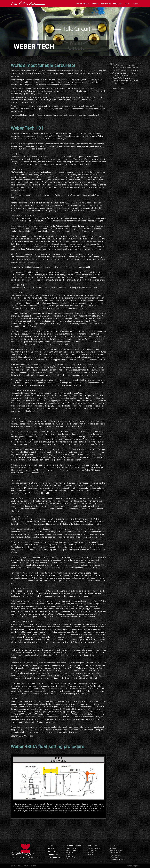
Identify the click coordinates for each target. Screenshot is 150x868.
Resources (117, 3)
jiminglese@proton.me (118, 859)
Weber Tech (91, 854)
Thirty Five (136, 866)
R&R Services (106, 3)
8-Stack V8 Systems (72, 848)
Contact (136, 3)
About (127, 3)
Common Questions (94, 848)
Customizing (70, 852)
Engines (95, 3)
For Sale (68, 854)
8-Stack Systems (83, 3)
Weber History (92, 852)
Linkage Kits (69, 856)
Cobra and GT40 (71, 850)
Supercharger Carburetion (73, 858)
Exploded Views (92, 850)
